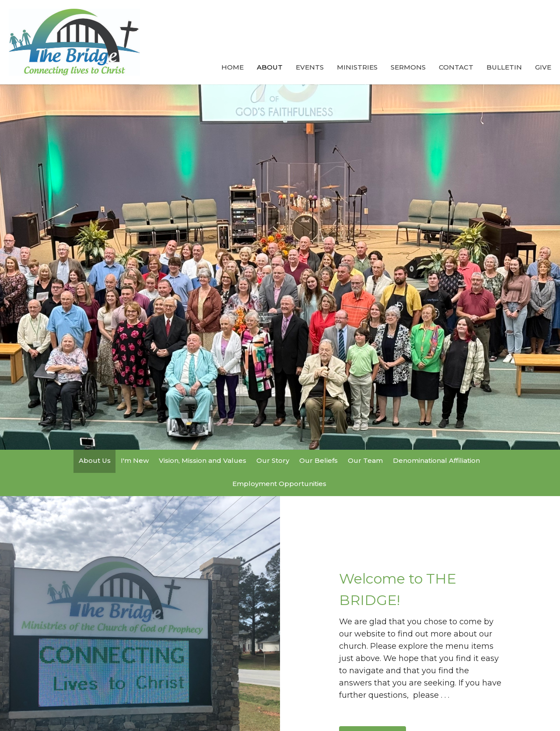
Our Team (365, 460)
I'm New (135, 460)
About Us (95, 460)
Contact (456, 67)
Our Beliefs (318, 460)
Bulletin (504, 67)
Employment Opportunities (279, 484)
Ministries (357, 67)
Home (233, 67)
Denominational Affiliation (436, 460)
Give (543, 67)
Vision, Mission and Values (203, 460)
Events (310, 67)
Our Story (273, 460)
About (270, 67)
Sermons (408, 67)
